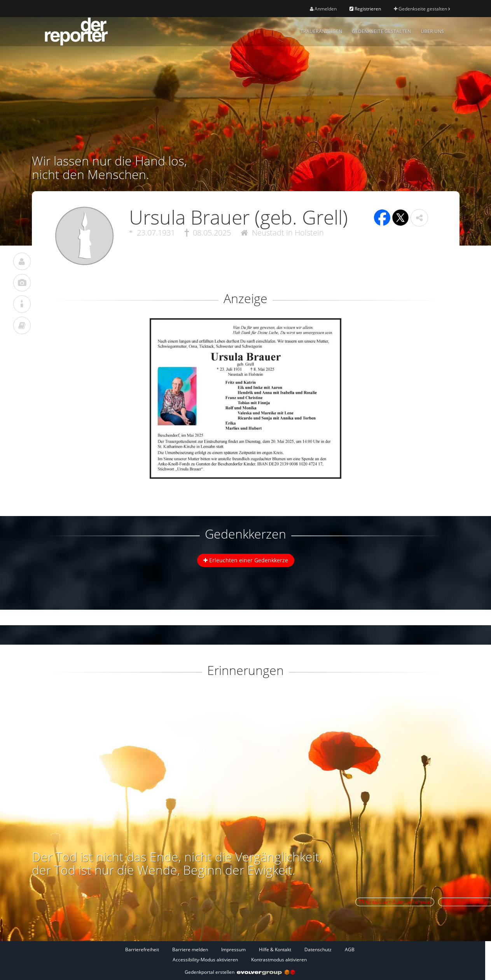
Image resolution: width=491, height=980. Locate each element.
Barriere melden (190, 949)
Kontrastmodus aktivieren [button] (279, 960)
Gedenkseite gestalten (422, 9)
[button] (419, 218)
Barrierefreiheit (142, 949)
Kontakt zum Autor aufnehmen (395, 902)
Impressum (233, 949)
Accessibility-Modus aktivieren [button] (205, 960)
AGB (350, 949)
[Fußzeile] (240, 954)
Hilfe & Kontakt (275, 949)
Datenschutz (318, 949)
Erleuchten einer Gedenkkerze (246, 560)
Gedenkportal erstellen (240, 972)
